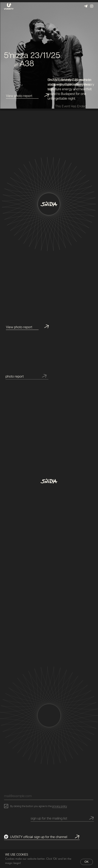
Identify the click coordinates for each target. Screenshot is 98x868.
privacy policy (60, 806)
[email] (49, 796)
